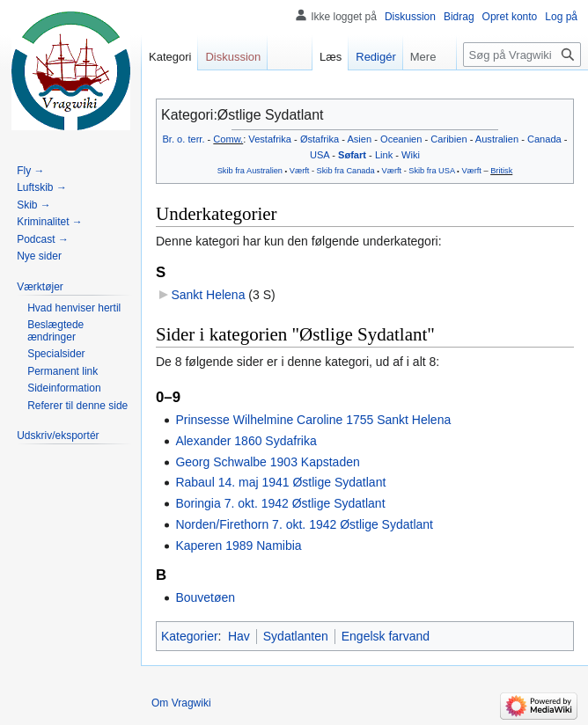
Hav (239, 636)
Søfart (352, 155)
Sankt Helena (208, 295)
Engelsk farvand (386, 636)
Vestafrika (270, 139)
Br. (168, 139)
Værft (300, 171)
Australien (497, 139)
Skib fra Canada (346, 171)
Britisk (501, 171)
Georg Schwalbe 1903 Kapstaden (267, 462)
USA (320, 155)
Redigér (364, 57)
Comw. (228, 139)
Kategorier (190, 636)
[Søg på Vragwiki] (522, 55)
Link (384, 155)
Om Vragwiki (181, 703)
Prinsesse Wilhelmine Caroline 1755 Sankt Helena (313, 420)
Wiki (411, 155)
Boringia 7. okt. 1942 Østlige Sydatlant (280, 503)
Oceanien (401, 139)
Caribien (448, 139)
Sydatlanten (296, 636)
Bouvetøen (205, 597)
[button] (40, 287)
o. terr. (191, 139)
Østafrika (320, 139)
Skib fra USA (431, 171)
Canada (544, 139)
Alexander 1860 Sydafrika (246, 441)
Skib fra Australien (250, 171)
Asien (359, 139)
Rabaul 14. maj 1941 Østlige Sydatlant (280, 482)
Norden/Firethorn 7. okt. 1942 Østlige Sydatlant (304, 524)
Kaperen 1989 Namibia (238, 546)
